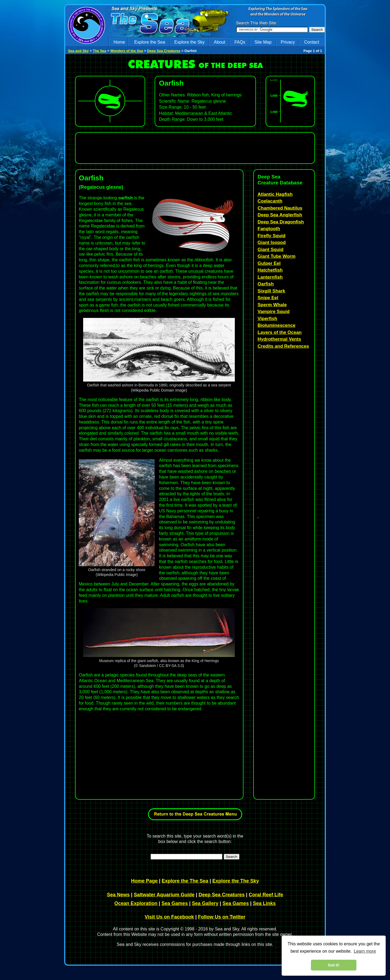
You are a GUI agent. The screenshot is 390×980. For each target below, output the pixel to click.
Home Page (144, 881)
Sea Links (264, 903)
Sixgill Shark (271, 291)
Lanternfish (270, 277)
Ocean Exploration (136, 903)
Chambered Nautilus (280, 208)
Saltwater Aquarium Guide (164, 895)
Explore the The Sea (185, 881)
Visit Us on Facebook (169, 917)
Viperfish (267, 319)
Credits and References (283, 346)
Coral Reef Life (266, 895)
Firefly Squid (272, 236)
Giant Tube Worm (277, 256)
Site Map (263, 42)
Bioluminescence (277, 325)
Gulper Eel (269, 263)
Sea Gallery (205, 903)
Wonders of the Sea (127, 51)
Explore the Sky (190, 42)
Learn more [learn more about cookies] (365, 951)
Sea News (118, 895)
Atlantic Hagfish (275, 194)
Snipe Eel (268, 298)
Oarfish (266, 284)
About (220, 42)
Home (119, 42)
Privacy (288, 42)
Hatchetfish (270, 270)
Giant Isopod (272, 242)
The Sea (99, 51)
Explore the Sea (150, 42)
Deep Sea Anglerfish (280, 215)
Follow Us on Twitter (222, 917)
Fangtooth (269, 229)
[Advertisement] (194, 148)
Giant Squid (270, 250)
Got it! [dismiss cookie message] (334, 965)
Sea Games (175, 903)
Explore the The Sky (236, 881)
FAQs (240, 42)
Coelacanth (270, 201)
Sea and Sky (78, 51)
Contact (312, 42)
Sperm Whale (272, 305)
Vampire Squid (274, 312)
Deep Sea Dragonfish (281, 222)
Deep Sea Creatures (164, 51)
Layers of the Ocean (280, 332)
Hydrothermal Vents (279, 339)
